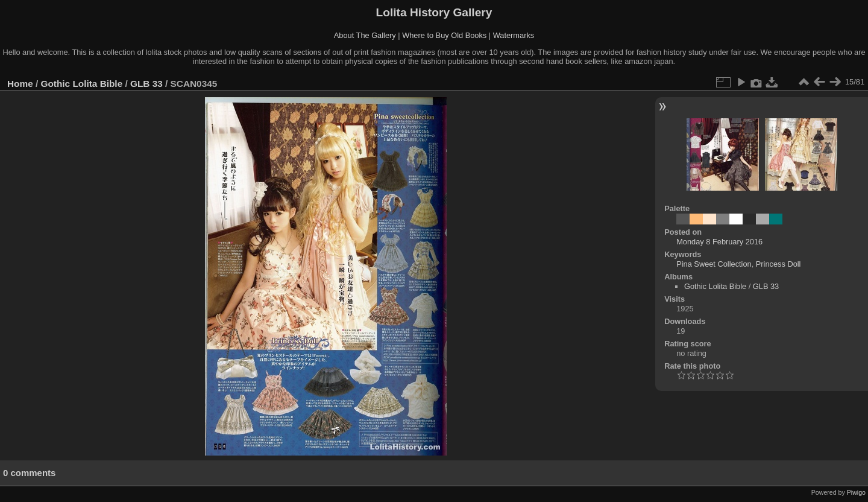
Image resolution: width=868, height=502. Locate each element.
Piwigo (856, 492)
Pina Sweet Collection (714, 264)
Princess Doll (778, 264)
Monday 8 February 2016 (719, 242)
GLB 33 (146, 84)
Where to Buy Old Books (444, 35)
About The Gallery (365, 35)
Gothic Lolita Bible (82, 84)
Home (20, 84)
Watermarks (514, 35)
